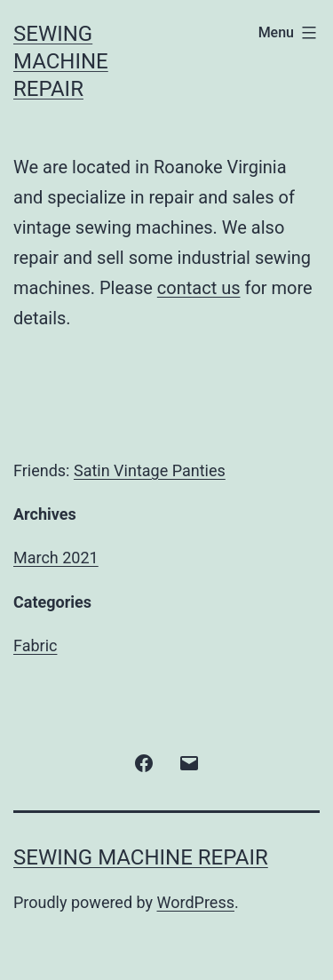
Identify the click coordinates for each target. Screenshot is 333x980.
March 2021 (56, 558)
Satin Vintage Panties (150, 470)
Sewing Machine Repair (61, 61)
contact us (199, 288)
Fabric (35, 645)
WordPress (196, 902)
